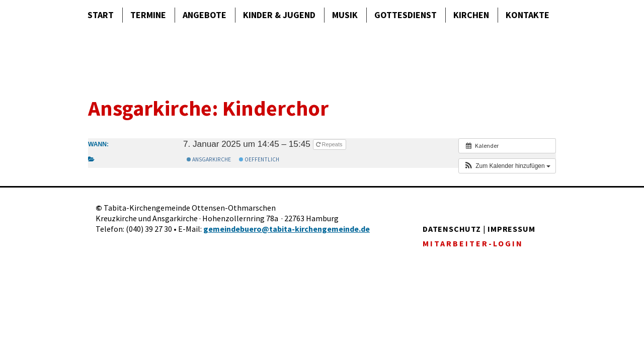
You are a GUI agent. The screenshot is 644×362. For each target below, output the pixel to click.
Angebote (205, 15)
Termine (148, 15)
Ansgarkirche (209, 159)
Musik (345, 15)
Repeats (330, 144)
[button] (507, 166)
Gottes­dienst (406, 15)
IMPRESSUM (511, 229)
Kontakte (528, 15)
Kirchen (471, 15)
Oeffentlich (259, 159)
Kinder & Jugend (279, 15)
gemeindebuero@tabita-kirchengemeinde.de (287, 229)
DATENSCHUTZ (452, 229)
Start (101, 15)
